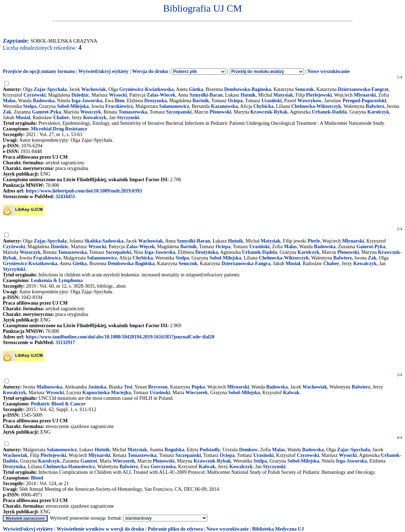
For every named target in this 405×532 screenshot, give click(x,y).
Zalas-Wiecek (161, 95)
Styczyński (14, 269)
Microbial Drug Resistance (59, 129)
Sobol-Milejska (73, 106)
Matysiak (283, 95)
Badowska (43, 101)
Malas (279, 450)
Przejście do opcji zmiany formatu (39, 71)
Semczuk (304, 89)
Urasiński (272, 101)
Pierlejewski (319, 95)
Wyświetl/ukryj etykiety (103, 71)
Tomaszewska (133, 112)
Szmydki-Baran (206, 95)
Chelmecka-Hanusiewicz (69, 467)
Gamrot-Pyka (46, 112)
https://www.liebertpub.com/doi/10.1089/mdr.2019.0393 (84, 191)
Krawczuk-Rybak (269, 112)
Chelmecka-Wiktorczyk (316, 106)
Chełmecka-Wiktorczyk (284, 258)
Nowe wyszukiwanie (328, 71)
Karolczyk (378, 112)
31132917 (65, 343)
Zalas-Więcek (140, 247)
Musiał (293, 264)
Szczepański (118, 252)
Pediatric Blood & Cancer (58, 404)
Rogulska (174, 450)
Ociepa (235, 101)
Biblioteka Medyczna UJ (278, 529)
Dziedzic (80, 95)
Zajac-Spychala (50, 89)
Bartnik (201, 101)
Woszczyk (91, 112)
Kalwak (291, 393)
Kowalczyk (95, 118)
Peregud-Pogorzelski (364, 101)
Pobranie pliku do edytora (175, 529)
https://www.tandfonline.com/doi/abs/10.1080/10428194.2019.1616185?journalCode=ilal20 (120, 337)
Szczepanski (179, 112)
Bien (120, 101)
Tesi (128, 387)
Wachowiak (94, 89)
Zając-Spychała (50, 241)
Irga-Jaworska (87, 101)
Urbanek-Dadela (330, 112)
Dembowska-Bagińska (131, 264)
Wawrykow (310, 101)
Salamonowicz (174, 106)
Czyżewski (14, 247)
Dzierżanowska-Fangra (246, 264)
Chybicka (263, 106)
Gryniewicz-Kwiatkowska (147, 89)
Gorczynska (163, 467)
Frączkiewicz (47, 258)
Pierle (314, 241)
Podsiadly (210, 450)
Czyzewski (35, 95)
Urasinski (160, 393)
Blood (37, 478)
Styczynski (128, 118)
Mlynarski (365, 95)
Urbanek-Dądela (260, 252)
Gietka (196, 89)
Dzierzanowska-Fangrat (363, 89)
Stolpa (30, 106)
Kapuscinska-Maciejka (107, 393)
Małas (9, 101)
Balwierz (375, 106)
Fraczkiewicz (119, 106)
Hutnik (248, 95)
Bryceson (158, 387)
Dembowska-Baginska (247, 89)
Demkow (248, 450)
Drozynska (156, 101)
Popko (198, 387)
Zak (7, 112)
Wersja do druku (150, 71)
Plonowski (220, 112)
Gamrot (89, 461)
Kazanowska (224, 106)
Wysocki (118, 95)
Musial (23, 118)
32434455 (65, 197)
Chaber (61, 118)
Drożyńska (206, 252)
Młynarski (353, 241)
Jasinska (97, 387)
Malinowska (49, 387)
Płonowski (348, 252)
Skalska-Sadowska (104, 241)
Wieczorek (197, 393)
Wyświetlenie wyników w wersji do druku (101, 529)
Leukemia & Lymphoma (57, 280)
